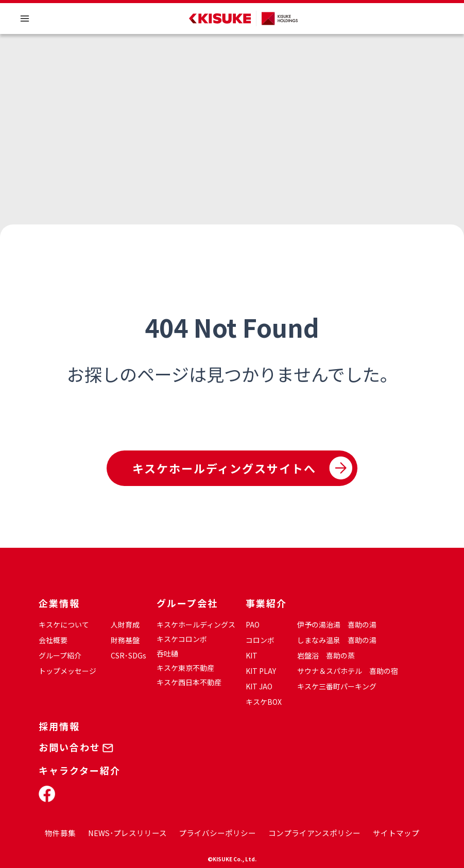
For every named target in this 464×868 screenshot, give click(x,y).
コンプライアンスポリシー (314, 833)
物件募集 (60, 833)
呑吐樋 (167, 653)
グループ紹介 (60, 655)
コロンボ (260, 640)
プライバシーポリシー (217, 833)
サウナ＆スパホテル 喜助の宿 (348, 671)
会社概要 (53, 640)
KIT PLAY (261, 671)
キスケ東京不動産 (185, 668)
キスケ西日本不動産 (189, 682)
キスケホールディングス (196, 624)
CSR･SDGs (128, 655)
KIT (252, 655)
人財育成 (125, 624)
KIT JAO (259, 686)
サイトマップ (396, 833)
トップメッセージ (67, 671)
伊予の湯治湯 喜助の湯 (337, 624)
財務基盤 (125, 640)
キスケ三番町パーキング (337, 686)
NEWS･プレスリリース (127, 833)
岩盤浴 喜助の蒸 (326, 655)
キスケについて (64, 624)
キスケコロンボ (182, 639)
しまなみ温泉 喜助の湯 (337, 640)
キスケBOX (264, 702)
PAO (253, 624)
